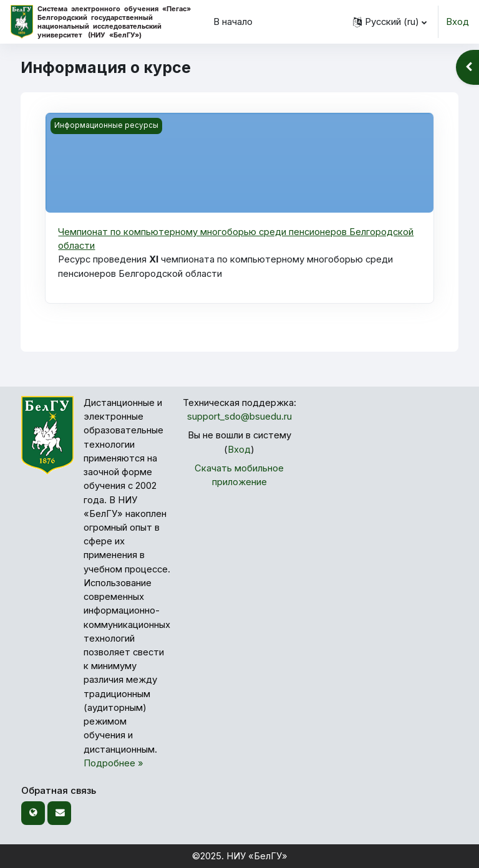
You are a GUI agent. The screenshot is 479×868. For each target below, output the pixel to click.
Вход (457, 22)
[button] (390, 22)
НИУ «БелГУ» (257, 856)
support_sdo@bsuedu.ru (239, 417)
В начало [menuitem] (233, 22)
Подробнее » (114, 763)
